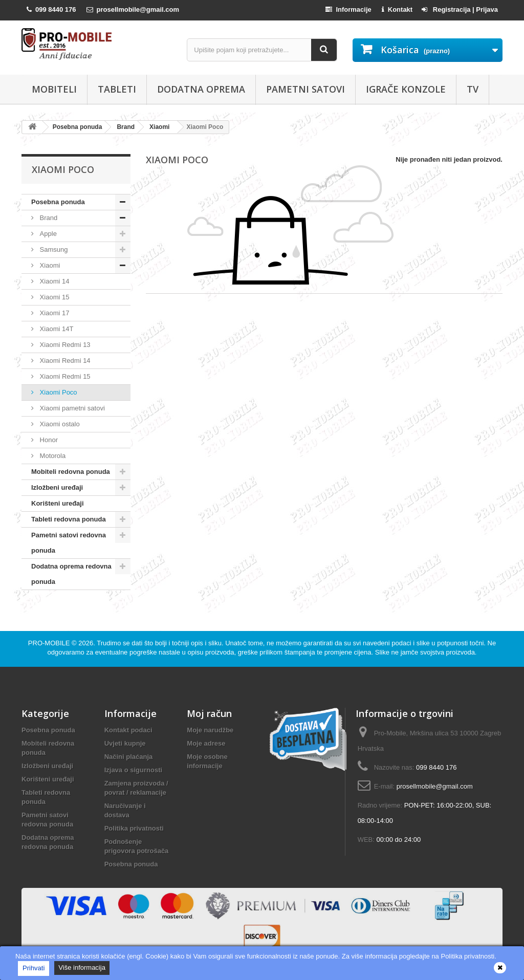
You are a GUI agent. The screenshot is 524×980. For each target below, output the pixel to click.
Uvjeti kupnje (125, 743)
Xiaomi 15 (53, 297)
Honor (48, 440)
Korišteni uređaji (58, 503)
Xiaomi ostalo (59, 424)
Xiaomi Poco (58, 392)
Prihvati (34, 968)
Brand (48, 218)
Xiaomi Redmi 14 (64, 361)
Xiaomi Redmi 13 (64, 345)
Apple (47, 234)
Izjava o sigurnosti (133, 770)
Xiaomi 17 (53, 313)
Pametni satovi (305, 89)
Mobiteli (54, 89)
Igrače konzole (406, 89)
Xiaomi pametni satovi (71, 408)
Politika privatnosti (134, 828)
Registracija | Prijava (460, 9)
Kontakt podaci (128, 730)
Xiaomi (49, 265)
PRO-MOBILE (50, 643)
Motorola (52, 456)
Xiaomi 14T (56, 329)
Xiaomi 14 (53, 281)
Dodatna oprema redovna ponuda (71, 574)
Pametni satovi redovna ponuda (69, 543)
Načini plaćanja (129, 757)
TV (473, 89)
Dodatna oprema (201, 89)
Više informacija (82, 967)
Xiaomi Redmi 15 (64, 376)
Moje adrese (206, 743)
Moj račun (209, 713)
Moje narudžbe (210, 730)
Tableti (117, 89)
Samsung (53, 249)
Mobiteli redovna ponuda (71, 472)
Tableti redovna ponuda (69, 519)
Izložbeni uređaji (57, 487)
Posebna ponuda (58, 202)
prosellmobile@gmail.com (435, 786)
